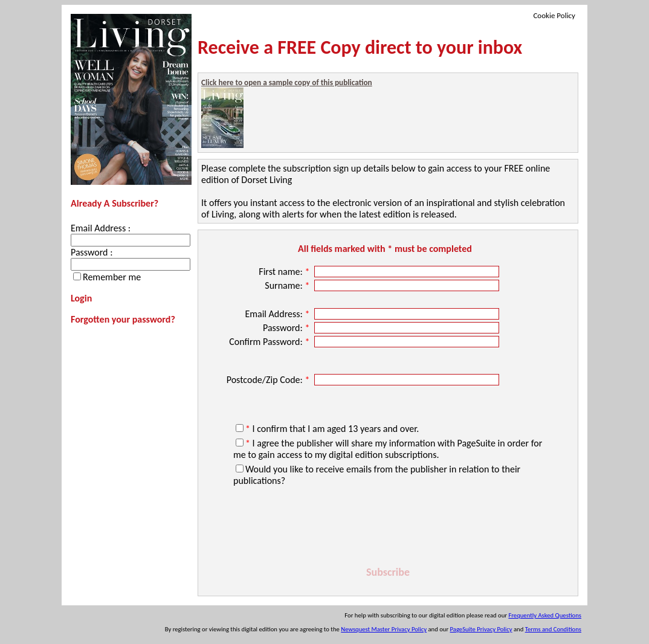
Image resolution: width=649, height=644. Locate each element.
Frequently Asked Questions (545, 615)
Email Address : (101, 228)
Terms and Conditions (553, 629)
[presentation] (388, 528)
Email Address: (278, 314)
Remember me (112, 277)
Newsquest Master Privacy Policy (384, 629)
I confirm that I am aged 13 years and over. (332, 429)
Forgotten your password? (123, 319)
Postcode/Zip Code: (269, 380)
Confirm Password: (270, 342)
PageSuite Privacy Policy (481, 629)
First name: (285, 272)
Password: (287, 328)
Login (81, 298)
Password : (92, 252)
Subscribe (388, 572)
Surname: (288, 285)
